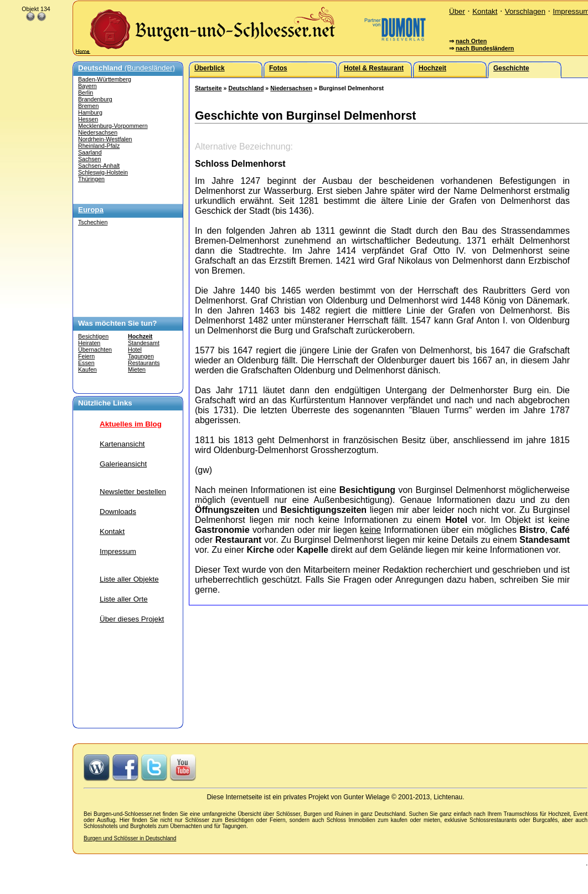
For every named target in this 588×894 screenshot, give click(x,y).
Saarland (90, 152)
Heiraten (89, 343)
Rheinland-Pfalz (99, 146)
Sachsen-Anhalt (99, 166)
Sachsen (89, 159)
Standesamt (144, 343)
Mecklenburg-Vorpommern (113, 126)
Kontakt (485, 11)
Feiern (86, 356)
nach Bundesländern (485, 48)
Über (457, 11)
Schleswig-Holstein (103, 172)
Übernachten (95, 350)
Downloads (118, 512)
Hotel (135, 350)
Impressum (118, 551)
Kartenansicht (122, 444)
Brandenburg (95, 99)
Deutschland (246, 88)
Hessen (88, 119)
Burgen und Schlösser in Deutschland (130, 838)
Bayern (87, 86)
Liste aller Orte (124, 599)
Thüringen (91, 179)
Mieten (137, 369)
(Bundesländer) (127, 68)
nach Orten (471, 41)
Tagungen (141, 356)
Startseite (208, 88)
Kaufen (87, 369)
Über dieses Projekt (132, 619)
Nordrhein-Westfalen (105, 139)
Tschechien (93, 222)
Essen (86, 363)
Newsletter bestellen (133, 492)
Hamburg (90, 112)
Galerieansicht (123, 464)
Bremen (88, 106)
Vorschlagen (525, 11)
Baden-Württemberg (105, 79)
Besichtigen (93, 336)
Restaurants (144, 363)
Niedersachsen (98, 132)
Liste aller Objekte (129, 579)
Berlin (86, 93)
